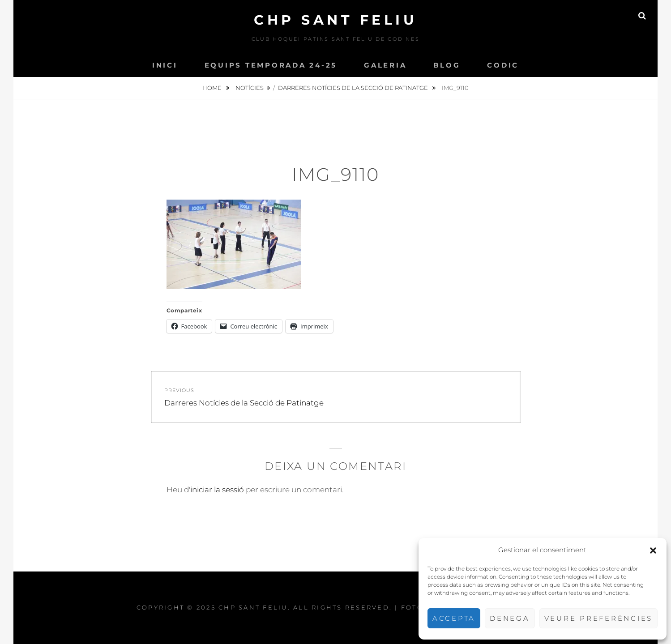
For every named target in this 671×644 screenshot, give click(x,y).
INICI (165, 65)
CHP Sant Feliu (335, 20)
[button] (653, 550)
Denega (510, 618)
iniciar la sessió (217, 490)
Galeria (385, 65)
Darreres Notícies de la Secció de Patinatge (354, 88)
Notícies (250, 88)
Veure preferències (599, 618)
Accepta (454, 618)
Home (213, 88)
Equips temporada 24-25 (271, 65)
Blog (447, 65)
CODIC (503, 65)
